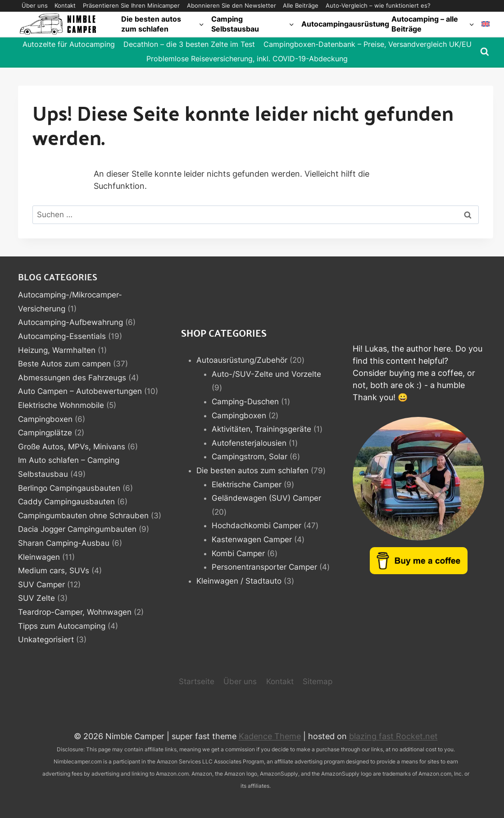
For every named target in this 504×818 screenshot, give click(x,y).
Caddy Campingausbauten (66, 502)
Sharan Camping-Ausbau (64, 543)
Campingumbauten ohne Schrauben (83, 516)
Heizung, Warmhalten (57, 350)
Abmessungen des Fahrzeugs (72, 378)
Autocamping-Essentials (62, 336)
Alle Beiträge (301, 5)
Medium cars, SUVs (54, 571)
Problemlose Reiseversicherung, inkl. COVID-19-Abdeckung (247, 59)
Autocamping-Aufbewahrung (70, 322)
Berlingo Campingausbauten (69, 488)
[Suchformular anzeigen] (485, 52)
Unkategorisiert (46, 640)
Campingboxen (45, 419)
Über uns (35, 5)
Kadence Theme (270, 736)
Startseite (197, 681)
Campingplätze (45, 433)
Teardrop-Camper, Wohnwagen (75, 612)
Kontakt (65, 5)
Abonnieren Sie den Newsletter (232, 5)
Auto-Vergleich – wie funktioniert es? (378, 5)
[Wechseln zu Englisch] (486, 24)
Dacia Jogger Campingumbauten (77, 529)
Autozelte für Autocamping (69, 44)
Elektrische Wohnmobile (61, 405)
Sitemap (318, 681)
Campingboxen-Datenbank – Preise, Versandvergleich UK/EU (368, 44)
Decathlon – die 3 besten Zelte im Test (189, 44)
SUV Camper (41, 585)
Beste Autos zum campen (64, 364)
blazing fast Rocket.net (393, 736)
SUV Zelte (36, 598)
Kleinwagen (39, 557)
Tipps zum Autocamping (62, 626)
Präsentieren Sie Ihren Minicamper (131, 5)
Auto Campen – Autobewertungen (80, 391)
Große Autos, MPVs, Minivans (72, 447)
